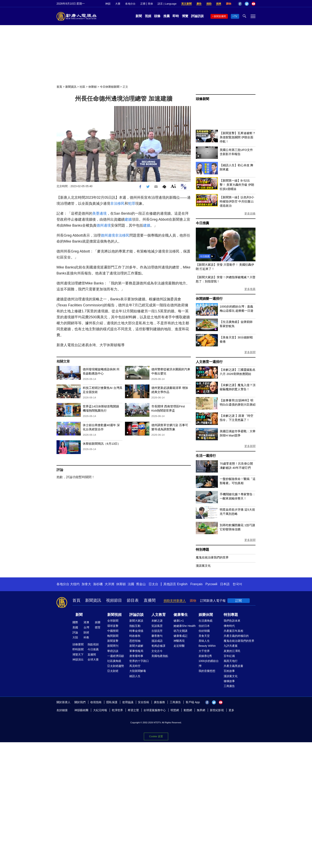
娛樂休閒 (206, 615)
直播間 (150, 600)
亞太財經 (113, 671)
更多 (231, 710)
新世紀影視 (217, 710)
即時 (176, 16)
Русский (211, 584)
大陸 (75, 637)
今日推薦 (202, 223)
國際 (75, 622)
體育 (98, 627)
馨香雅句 (157, 636)
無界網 (201, 710)
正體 (143, 4)
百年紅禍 (229, 656)
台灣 (86, 627)
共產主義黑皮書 (233, 666)
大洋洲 (109, 584)
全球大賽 (93, 660)
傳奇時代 (229, 626)
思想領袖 (135, 641)
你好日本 (204, 626)
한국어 (237, 584)
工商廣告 (229, 686)
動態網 (188, 710)
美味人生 (204, 641)
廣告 (199, 4)
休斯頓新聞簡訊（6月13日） (102, 444)
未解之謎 (157, 621)
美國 (75, 627)
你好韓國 (204, 631)
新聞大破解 (136, 646)
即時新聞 (78, 649)
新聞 (139, 16)
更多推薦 (250, 289)
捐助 (209, 4)
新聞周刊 (113, 646)
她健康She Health (185, 626)
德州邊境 (104, 225)
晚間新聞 (113, 636)
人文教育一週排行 (209, 362)
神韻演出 (78, 660)
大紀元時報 (100, 710)
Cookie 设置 (156, 736)
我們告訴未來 (232, 621)
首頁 (59, 87)
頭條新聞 (202, 99)
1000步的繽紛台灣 (209, 663)
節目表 (133, 600)
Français (196, 584)
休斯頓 (93, 87)
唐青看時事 (136, 656)
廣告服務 (159, 702)
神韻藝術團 (81, 710)
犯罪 (132, 203)
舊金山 (141, 584)
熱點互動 (135, 626)
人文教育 (159, 615)
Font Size (173, 186)
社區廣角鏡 (114, 661)
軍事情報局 (136, 651)
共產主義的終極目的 (236, 636)
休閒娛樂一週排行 (209, 299)
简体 (150, 4)
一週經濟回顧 (116, 656)
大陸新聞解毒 (138, 671)
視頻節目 (114, 600)
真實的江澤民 (232, 651)
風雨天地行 (231, 661)
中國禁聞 (113, 631)
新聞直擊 (113, 641)
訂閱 (239, 601)
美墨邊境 (99, 213)
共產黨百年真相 (233, 631)
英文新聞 (186, 4)
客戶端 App (193, 702)
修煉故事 (229, 681)
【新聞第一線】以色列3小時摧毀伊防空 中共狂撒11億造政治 (237, 201)
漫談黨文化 (203, 566)
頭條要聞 (78, 644)
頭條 (157, 16)
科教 (86, 637)
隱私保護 (112, 702)
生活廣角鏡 (206, 621)
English (182, 584)
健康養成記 (180, 636)
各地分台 (130, 4)
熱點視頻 (93, 644)
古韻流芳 (157, 631)
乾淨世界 (117, 710)
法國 (131, 584)
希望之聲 (133, 710)
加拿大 (86, 584)
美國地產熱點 (160, 656)
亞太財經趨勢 (116, 666)
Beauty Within (207, 646)
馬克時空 (135, 666)
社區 (82, 87)
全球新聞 (113, 621)
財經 (86, 632)
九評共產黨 (231, 646)
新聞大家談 (136, 621)
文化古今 (157, 651)
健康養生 (181, 615)
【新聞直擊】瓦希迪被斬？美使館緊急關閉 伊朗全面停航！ (238, 137)
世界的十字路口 (139, 661)
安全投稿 (143, 702)
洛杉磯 (98, 584)
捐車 (219, 4)
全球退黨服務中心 (155, 710)
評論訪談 (197, 16)
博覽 (185, 16)
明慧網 (175, 710)
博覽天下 (78, 655)
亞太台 (153, 584)
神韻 (108, 4)
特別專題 (202, 550)
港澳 (86, 622)
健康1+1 (179, 621)
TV (236, 16)
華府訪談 (113, 651)
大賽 (118, 4)
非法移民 (117, 203)
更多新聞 (250, 352)
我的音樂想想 (207, 671)
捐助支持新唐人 (175, 601)
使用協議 (128, 702)
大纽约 (75, 584)
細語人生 (135, 676)
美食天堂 (204, 636)
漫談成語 (157, 641)
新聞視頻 (114, 615)
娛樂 (98, 622)
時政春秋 (135, 636)
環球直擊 (113, 626)
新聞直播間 (220, 16)
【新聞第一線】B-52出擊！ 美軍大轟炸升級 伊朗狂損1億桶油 (237, 185)
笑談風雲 (157, 626)
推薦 (167, 16)
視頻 (148, 16)
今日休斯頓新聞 (110, 87)
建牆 (128, 219)
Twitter (247, 4)
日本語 (225, 584)
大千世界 (204, 651)
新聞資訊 (71, 87)
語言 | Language (167, 4)
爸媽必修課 (158, 646)
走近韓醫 (179, 646)
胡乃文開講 (180, 631)
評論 (75, 632)
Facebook (240, 4)
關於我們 (80, 702)
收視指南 (96, 702)
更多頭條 (250, 213)
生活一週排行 (206, 456)
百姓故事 (229, 671)
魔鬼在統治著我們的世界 (212, 557)
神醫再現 (179, 641)
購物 (229, 4)
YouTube (253, 4)
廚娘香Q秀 (205, 656)
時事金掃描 (136, 631)
